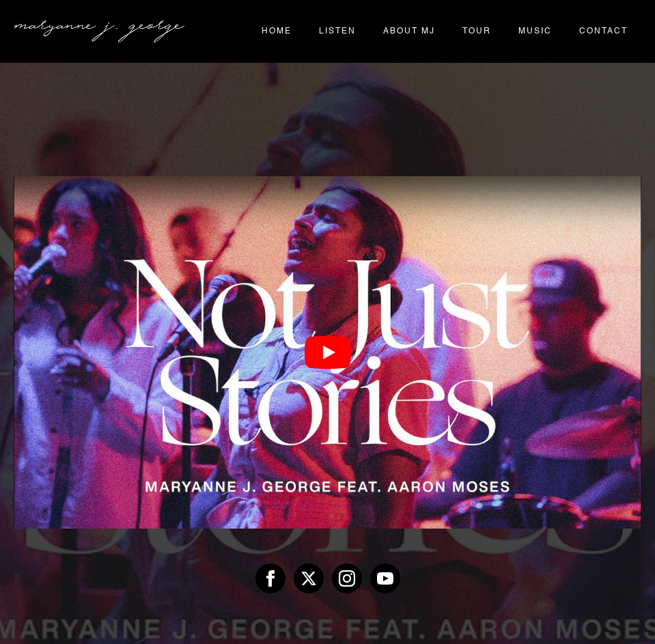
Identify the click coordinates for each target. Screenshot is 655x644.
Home (277, 31)
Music (535, 31)
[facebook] (270, 578)
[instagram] (347, 578)
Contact (603, 31)
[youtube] (385, 578)
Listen (337, 31)
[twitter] (309, 578)
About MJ (409, 31)
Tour (477, 31)
